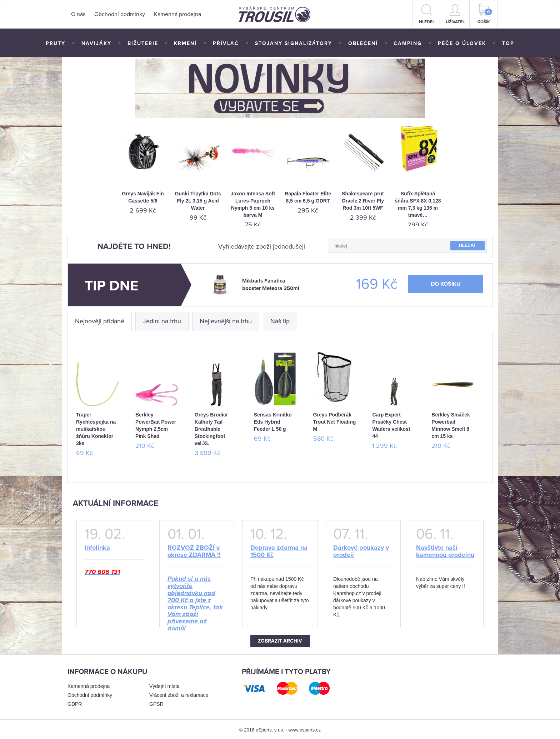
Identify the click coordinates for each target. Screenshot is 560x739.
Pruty (56, 43)
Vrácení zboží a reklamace (179, 694)
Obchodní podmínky (120, 14)
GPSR (156, 703)
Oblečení (363, 43)
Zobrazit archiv (280, 640)
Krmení (185, 43)
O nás (78, 14)
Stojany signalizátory (294, 43)
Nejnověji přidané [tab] (100, 320)
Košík (485, 14)
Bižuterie (143, 43)
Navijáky (96, 43)
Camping (408, 43)
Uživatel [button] (455, 14)
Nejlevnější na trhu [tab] (226, 320)
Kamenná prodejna (177, 14)
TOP (508, 43)
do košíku (446, 283)
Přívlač (226, 43)
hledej (427, 14)
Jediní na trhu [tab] (162, 320)
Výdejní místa (164, 685)
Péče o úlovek (462, 43)
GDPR (75, 703)
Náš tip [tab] (280, 320)
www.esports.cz (305, 728)
